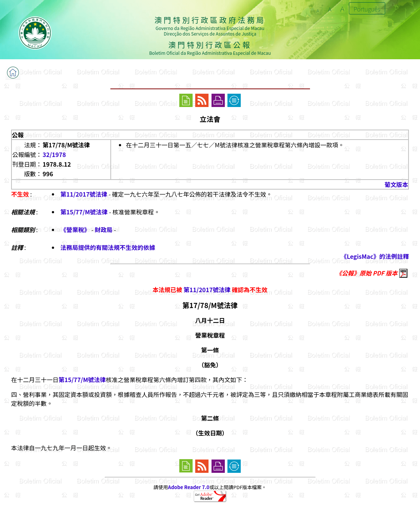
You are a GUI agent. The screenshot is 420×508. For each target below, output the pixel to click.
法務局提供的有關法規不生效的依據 (108, 247)
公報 (18, 135)
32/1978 (54, 154)
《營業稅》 (76, 230)
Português (367, 9)
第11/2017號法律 (84, 194)
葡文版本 (396, 184)
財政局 (104, 230)
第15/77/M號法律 (84, 212)
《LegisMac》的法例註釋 (375, 256)
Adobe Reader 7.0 (189, 487)
